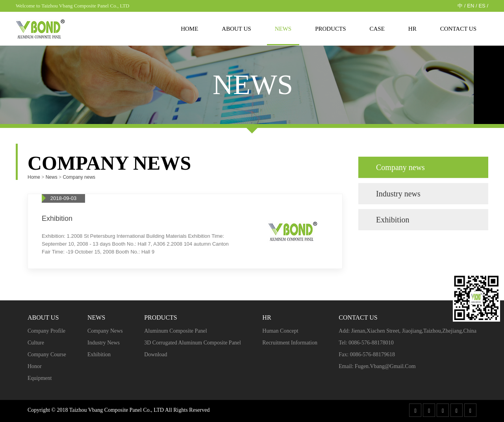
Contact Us (458, 29)
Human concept (280, 331)
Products (330, 29)
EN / (472, 6)
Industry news (398, 194)
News (283, 29)
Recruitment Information (290, 343)
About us (236, 29)
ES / (483, 6)
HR (412, 29)
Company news (79, 177)
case (377, 29)
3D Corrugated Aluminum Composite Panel (193, 343)
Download (156, 354)
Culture (36, 343)
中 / (461, 6)
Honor (35, 366)
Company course (47, 354)
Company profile (46, 331)
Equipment (40, 378)
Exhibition (393, 220)
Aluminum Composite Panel (175, 331)
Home (189, 29)
